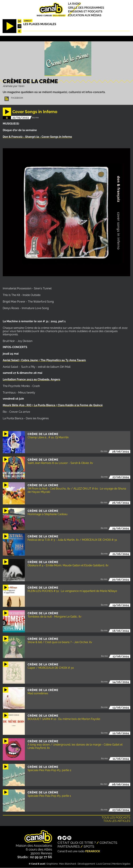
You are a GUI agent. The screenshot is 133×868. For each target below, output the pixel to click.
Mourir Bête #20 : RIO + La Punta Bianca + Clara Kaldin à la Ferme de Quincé (53, 405)
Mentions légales (121, 864)
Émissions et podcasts (85, 12)
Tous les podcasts (116, 818)
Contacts (108, 843)
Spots (89, 846)
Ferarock (93, 851)
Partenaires (69, 846)
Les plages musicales (40, 24)
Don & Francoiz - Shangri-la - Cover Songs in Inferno (37, 137)
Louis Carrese (104, 864)
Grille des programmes (86, 8)
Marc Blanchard (68, 864)
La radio (74, 4)
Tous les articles (117, 821)
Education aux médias (85, 15)
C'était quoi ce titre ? (77, 843)
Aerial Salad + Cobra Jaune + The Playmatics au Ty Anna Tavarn (44, 360)
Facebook (17, 98)
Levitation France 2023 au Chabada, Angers (31, 379)
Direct (28, 21)
